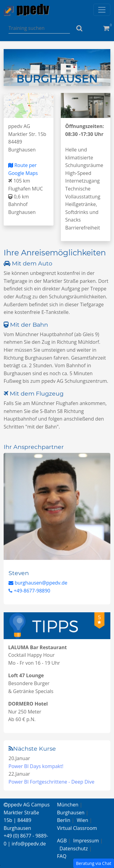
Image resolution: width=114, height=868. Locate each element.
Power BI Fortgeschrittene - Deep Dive (52, 782)
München (68, 805)
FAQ (62, 856)
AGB (62, 841)
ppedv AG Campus (27, 805)
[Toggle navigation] (102, 10)
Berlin (64, 820)
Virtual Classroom (77, 828)
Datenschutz (74, 848)
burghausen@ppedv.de (38, 583)
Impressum (86, 841)
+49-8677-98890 (29, 591)
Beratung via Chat (94, 863)
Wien (83, 820)
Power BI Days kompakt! (36, 766)
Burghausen (71, 813)
